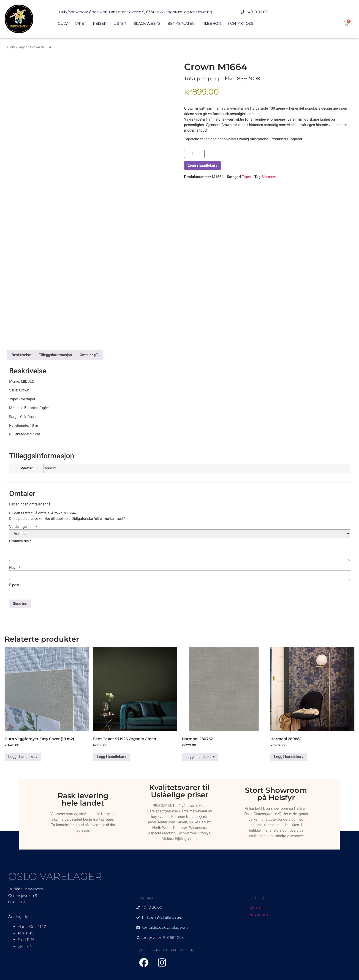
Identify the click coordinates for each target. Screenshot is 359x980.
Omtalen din (20, 541)
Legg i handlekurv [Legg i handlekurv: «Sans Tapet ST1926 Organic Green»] (112, 757)
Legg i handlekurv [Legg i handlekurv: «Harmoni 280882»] (289, 757)
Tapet (80, 23)
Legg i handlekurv (203, 165)
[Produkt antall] (194, 154)
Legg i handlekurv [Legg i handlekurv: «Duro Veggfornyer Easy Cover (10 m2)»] (23, 757)
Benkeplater (181, 23)
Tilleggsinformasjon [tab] (55, 355)
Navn (15, 568)
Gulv (63, 23)
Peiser (100, 23)
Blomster (269, 177)
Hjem (11, 47)
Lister (120, 23)
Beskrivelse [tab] (21, 355)
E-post (15, 585)
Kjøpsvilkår (258, 908)
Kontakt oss (241, 23)
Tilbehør (211, 23)
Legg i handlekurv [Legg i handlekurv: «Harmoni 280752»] (200, 757)
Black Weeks (147, 23)
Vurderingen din (23, 527)
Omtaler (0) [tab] (89, 355)
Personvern (259, 914)
